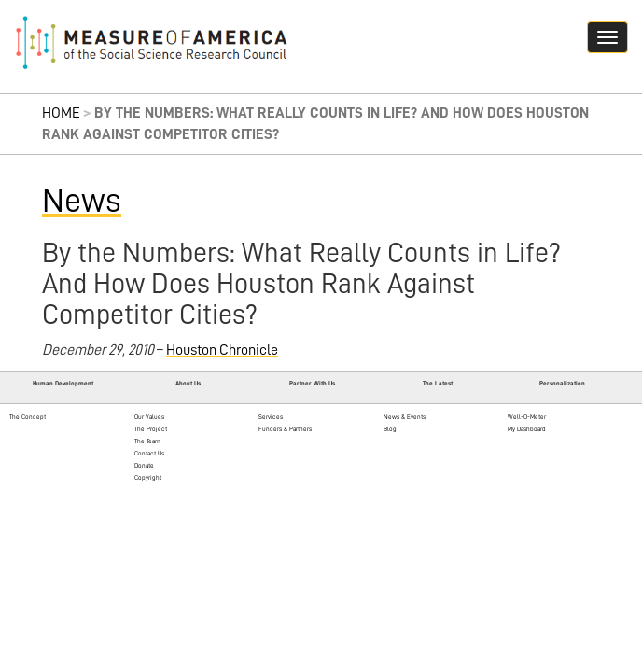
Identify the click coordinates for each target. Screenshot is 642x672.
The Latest (438, 383)
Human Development (63, 383)
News (82, 201)
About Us (188, 383)
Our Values (149, 417)
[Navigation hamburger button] (607, 37)
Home (61, 113)
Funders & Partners (285, 429)
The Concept (28, 417)
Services (271, 417)
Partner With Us (312, 383)
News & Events (405, 417)
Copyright (148, 477)
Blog (390, 429)
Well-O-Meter (527, 417)
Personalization (562, 383)
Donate (144, 465)
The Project (151, 429)
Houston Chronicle (222, 350)
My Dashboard (527, 429)
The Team (147, 441)
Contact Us (149, 453)
